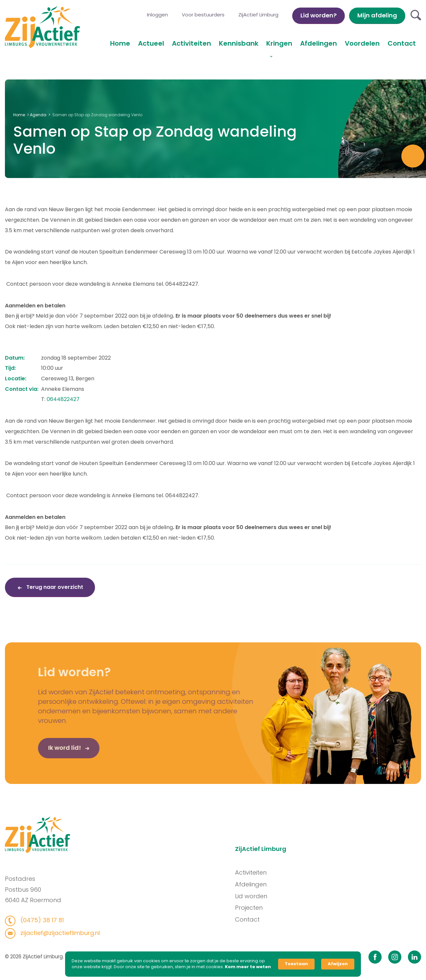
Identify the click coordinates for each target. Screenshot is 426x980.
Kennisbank (239, 43)
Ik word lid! (54, 750)
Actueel (151, 43)
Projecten (251, 908)
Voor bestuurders (203, 15)
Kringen (279, 43)
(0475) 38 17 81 (39, 920)
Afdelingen (319, 43)
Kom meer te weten (248, 967)
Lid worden (254, 896)
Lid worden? (319, 15)
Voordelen (362, 43)
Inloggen (157, 15)
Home (120, 43)
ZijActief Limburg (258, 15)
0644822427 (63, 399)
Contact (402, 43)
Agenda (38, 115)
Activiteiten (191, 43)
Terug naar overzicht (54, 587)
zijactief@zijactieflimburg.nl (57, 933)
